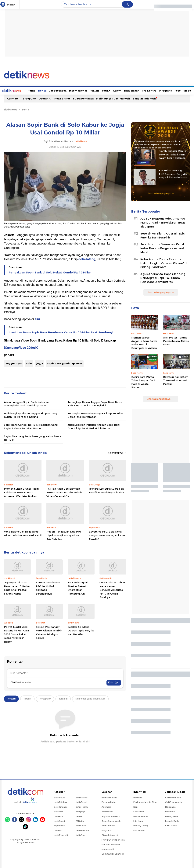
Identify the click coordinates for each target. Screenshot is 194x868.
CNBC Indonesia (174, 802)
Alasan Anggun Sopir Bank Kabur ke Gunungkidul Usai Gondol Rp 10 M (26, 403)
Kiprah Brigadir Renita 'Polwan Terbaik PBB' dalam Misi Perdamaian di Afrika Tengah (173, 154)
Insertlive (170, 811)
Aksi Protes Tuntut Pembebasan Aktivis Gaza (176, 341)
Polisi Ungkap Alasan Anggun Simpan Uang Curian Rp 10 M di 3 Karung (31, 415)
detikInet (58, 811)
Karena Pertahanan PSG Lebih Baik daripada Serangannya (48, 588)
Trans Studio (108, 825)
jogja (40, 363)
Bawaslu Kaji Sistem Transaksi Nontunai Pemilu (176, 380)
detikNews (11, 109)
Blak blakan (117, 90)
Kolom (103, 90)
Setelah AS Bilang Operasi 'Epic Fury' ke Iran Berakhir (81, 630)
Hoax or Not (62, 98)
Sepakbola (60, 825)
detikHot (58, 816)
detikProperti (61, 835)
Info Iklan (138, 821)
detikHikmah (82, 830)
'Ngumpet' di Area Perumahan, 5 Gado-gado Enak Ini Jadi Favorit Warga (17, 588)
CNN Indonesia (173, 797)
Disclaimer (139, 830)
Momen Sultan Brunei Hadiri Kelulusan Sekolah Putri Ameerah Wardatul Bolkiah (21, 492)
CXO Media (171, 825)
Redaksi (138, 797)
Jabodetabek (44, 90)
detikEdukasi (61, 802)
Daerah (45, 98)
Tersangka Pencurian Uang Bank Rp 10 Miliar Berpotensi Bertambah (95, 415)
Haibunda (170, 807)
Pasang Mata (109, 802)
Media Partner (141, 816)
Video (173, 90)
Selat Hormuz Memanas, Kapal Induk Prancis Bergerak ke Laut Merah (162, 248)
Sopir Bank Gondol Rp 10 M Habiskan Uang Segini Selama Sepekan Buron (31, 426)
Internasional (64, 90)
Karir (136, 807)
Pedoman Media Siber (145, 802)
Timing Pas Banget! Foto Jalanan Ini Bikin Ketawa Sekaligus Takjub (49, 632)
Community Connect (113, 853)
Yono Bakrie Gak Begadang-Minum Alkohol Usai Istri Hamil (23, 533)
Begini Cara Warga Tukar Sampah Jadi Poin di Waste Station (143, 382)
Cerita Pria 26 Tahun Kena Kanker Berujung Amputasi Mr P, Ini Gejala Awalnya (112, 589)
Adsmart (13, 98)
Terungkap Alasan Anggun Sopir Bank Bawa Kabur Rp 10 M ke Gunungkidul (95, 403)
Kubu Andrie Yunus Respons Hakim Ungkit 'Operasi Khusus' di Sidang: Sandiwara (164, 263)
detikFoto (81, 825)
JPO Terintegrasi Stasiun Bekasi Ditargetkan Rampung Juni (78, 588)
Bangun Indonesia (145, 98)
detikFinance (61, 807)
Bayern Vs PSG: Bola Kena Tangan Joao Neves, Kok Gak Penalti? (107, 535)
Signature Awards (111, 816)
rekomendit (108, 849)
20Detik (80, 821)
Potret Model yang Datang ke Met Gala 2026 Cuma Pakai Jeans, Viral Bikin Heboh (16, 634)
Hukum (80, 90)
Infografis (151, 90)
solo (29, 363)
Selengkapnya (117, 452)
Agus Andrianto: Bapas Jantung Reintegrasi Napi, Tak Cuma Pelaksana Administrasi (163, 278)
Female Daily (172, 821)
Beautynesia (172, 816)
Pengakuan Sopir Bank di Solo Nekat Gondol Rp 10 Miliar (50, 272)
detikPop (81, 835)
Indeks (184, 90)
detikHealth (82, 807)
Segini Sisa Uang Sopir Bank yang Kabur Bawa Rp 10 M (32, 438)
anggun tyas (14, 363)
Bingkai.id (107, 830)
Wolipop (80, 811)
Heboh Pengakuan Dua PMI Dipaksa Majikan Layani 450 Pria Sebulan (64, 535)
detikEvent (107, 811)
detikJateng (87, 259)
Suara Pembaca (83, 98)
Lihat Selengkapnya (160, 193)
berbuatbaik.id (109, 797)
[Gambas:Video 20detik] (21, 347)
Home (17, 90)
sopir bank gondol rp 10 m (65, 363)
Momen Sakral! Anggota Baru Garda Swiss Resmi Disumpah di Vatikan (144, 342)
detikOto (59, 830)
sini (37, 319)
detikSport (59, 821)
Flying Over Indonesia (113, 839)
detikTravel (82, 797)
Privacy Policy (141, 825)
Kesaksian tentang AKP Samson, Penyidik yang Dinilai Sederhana (173, 173)
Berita (28, 90)
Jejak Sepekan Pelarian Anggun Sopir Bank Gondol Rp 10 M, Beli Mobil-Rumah (94, 426)
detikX (92, 90)
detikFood (81, 802)
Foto (163, 90)
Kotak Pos (139, 811)
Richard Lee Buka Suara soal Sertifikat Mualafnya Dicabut (107, 490)
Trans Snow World (111, 821)
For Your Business (111, 844)
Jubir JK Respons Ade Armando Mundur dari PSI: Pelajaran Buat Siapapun (163, 222)
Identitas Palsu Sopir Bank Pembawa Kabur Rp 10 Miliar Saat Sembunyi (61, 332)
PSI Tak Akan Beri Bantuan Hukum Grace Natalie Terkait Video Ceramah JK (64, 492)
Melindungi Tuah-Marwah (113, 98)
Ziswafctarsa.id (110, 835)
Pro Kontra (135, 90)
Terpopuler (29, 98)
